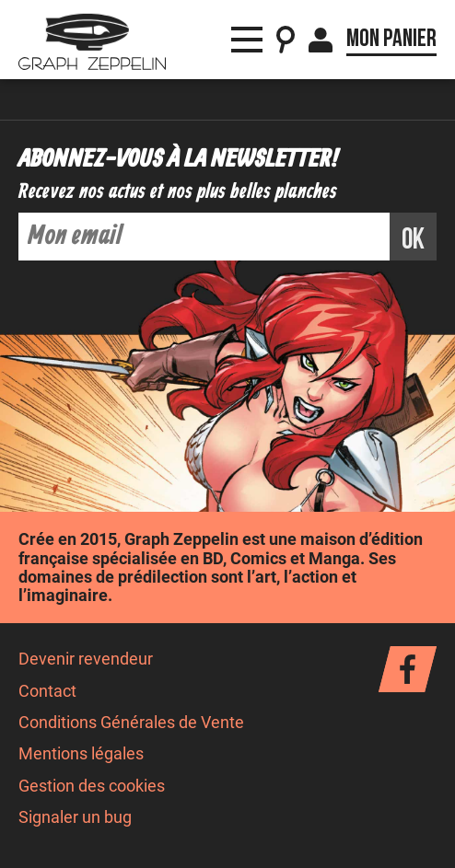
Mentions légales (81, 754)
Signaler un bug (75, 817)
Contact (47, 691)
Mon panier (391, 39)
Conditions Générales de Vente (131, 723)
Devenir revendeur (86, 659)
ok (413, 240)
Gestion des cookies (92, 786)
